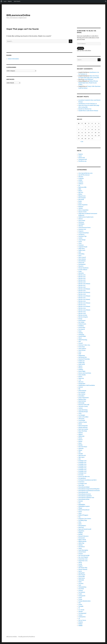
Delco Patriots (82, 259)
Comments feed (83, 159)
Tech (80, 585)
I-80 (80, 380)
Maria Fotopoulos (83, 426)
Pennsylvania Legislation (85, 496)
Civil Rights (81, 224)
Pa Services (81, 482)
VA (79, 619)
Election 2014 (82, 278)
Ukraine (81, 612)
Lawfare (81, 408)
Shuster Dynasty (83, 569)
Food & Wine (82, 328)
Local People (82, 420)
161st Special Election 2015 (85, 173)
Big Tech (81, 192)
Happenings (82, 356)
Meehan (81, 433)
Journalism (81, 396)
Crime (80, 243)
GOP (80, 342)
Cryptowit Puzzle (83, 247)
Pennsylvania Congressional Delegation (89, 489)
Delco (80, 256)
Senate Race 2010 (83, 559)
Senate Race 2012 (83, 561)
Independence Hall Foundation (87, 385)
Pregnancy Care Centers (85, 519)
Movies (80, 441)
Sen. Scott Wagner (83, 557)
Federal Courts (82, 324)
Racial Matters (82, 526)
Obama (80, 450)
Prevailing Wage (83, 520)
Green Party (82, 347)
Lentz (80, 413)
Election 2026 (82, 313)
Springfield (81, 573)
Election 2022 (82, 301)
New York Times (83, 447)
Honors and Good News (85, 373)
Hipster (80, 366)
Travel (80, 598)
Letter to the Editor (83, 417)
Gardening (81, 335)
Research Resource (83, 536)
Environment (82, 320)
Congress (81, 231)
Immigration (82, 384)
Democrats (81, 263)
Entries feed (82, 158)
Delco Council (82, 257)
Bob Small (81, 200)
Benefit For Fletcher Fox (85, 109)
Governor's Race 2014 (84, 345)
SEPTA (80, 562)
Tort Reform (82, 592)
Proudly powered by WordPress (27, 637)
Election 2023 (82, 305)
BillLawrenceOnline (18, 15)
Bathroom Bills (82, 187)
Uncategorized (82, 613)
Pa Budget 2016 (82, 471)
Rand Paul (81, 527)
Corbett (80, 238)
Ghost (80, 338)
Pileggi (80, 508)
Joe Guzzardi (82, 392)
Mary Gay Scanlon (83, 429)
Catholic (81, 208)
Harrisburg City (83, 357)
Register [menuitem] (10, 1)
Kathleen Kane (82, 399)
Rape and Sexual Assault (85, 529)
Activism (81, 182)
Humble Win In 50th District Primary (88, 111)
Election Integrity (83, 317)
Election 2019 (82, 291)
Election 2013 (82, 277)
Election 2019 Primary (84, 292)
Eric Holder (81, 322)
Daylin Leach (82, 250)
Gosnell (80, 343)
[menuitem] (1, 1)
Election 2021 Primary (84, 299)
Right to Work (82, 540)
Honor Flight (82, 371)
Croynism (81, 245)
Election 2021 (82, 298)
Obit (79, 452)
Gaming (81, 333)
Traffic (80, 594)
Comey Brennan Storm (84, 228)
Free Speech (82, 329)
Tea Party (81, 584)
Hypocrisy (81, 378)
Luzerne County (83, 422)
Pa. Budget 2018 (83, 484)
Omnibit (81, 454)
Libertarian (81, 419)
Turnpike (81, 606)
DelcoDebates (82, 261)
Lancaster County (83, 406)
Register (81, 154)
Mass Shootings (83, 431)
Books (80, 201)
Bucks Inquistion (83, 205)
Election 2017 (82, 285)
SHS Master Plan (83, 568)
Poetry (80, 512)
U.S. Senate (81, 610)
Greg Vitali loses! (89, 79)
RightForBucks (82, 541)
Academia (81, 178)
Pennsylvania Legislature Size (86, 498)
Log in (80, 156)
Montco (81, 440)
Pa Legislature (82, 478)
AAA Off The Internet (84, 175)
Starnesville (82, 576)
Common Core (82, 229)
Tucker (80, 605)
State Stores (82, 578)
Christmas (81, 222)
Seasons (81, 554)
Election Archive (83, 315)
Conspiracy (81, 235)
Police (80, 513)
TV (79, 608)
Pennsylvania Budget (84, 487)
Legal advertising (83, 410)
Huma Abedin (82, 375)
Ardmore (81, 184)
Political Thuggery (83, 515)
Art (79, 185)
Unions (80, 615)
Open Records (82, 456)
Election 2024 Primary (84, 310)
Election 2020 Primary (84, 296)
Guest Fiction (82, 350)
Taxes (80, 582)
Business (81, 207)
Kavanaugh (81, 403)
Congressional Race (84, 233)
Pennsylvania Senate (84, 499)
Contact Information (13, 59)
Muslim (80, 445)
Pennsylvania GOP (83, 492)
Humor (80, 377)
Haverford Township (84, 359)
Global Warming (83, 340)
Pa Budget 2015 (82, 470)
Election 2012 (82, 275)
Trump (80, 599)
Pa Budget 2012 (82, 464)
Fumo (80, 331)
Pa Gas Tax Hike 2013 (84, 477)
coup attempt (82, 240)
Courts (80, 242)
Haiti (80, 354)
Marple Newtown (83, 427)
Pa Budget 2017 (82, 473)
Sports (80, 571)
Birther (80, 194)
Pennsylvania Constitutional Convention (89, 491)
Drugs (80, 271)
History (80, 368)
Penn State (81, 485)
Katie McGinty (82, 401)
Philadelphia (82, 505)
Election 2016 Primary (84, 284)
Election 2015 (82, 280)
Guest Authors (82, 349)
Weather (81, 622)
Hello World (82, 364)
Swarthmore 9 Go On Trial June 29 (88, 104)
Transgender (82, 596)
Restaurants (82, 538)
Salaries (81, 545)
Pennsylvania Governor (85, 494)
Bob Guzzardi (82, 198)
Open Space (81, 457)
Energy (80, 319)
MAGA (80, 424)
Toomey (81, 591)
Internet (81, 387)
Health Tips (82, 363)
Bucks (80, 203)
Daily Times (82, 249)
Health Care (82, 361)
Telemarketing (82, 587)
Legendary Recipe (83, 412)
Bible (80, 189)
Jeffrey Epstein (82, 391)
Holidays (81, 370)
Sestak (80, 564)
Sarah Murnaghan (83, 550)
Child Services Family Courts (86, 217)
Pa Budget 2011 (82, 463)
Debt (80, 252)
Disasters (81, 266)
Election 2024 (82, 308)
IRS (79, 389)
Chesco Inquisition (83, 210)
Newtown (81, 448)
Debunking (81, 254)
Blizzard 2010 (82, 196)
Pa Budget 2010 (82, 461)
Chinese (81, 219)
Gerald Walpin (82, 336)
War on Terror (82, 620)
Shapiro (81, 566)
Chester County (82, 212)
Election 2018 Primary (84, 289)
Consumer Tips (82, 236)
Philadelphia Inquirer (84, 506)
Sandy (80, 548)
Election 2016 (82, 282)
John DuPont (82, 394)
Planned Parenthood (84, 510)
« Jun (82, 142)
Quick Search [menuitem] (17, 1)
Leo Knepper (82, 415)
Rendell (80, 534)
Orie (79, 459)
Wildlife (80, 626)
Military (81, 434)
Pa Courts (81, 475)
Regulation (81, 531)
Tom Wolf (81, 589)
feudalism (81, 326)
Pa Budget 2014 (82, 468)
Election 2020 (82, 294)
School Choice (82, 552)
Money (80, 438)
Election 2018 (82, 287)
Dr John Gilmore (83, 270)
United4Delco (82, 617)
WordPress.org (82, 161)
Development (82, 264)
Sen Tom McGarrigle (84, 555)
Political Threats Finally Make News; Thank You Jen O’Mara (88, 83)
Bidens (80, 191)
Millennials (81, 436)
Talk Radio (81, 580)
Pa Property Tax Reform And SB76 (87, 480)
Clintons (81, 226)
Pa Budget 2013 (82, 466)
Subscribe (81, 48)
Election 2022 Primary (84, 303)
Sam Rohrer (82, 547)
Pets (80, 503)
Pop (79, 517)
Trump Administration (84, 601)
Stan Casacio (82, 575)
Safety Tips (81, 543)
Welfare (80, 624)
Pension (81, 501)
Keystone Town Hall (84, 405)
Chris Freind (82, 221)
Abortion (81, 177)
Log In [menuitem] (5, 1)
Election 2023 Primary (84, 306)
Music (80, 443)
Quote (80, 524)
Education (81, 273)
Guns (80, 352)
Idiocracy (81, 382)
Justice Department (84, 398)
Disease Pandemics (84, 268)
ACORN (80, 180)
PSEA (80, 522)
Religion (81, 533)
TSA (79, 603)
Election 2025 (82, 312)
